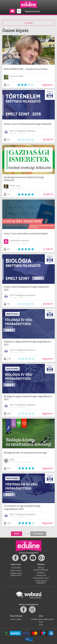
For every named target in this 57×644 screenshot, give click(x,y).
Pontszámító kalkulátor (41, 582)
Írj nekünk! (16, 568)
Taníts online (16, 619)
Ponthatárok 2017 (41, 578)
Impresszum (16, 570)
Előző (17, 534)
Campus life (41, 575)
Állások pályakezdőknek (41, 569)
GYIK (41, 625)
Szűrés (28, 23)
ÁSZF (41, 622)
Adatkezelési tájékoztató (16, 574)
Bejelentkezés (33, 11)
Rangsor (41, 572)
